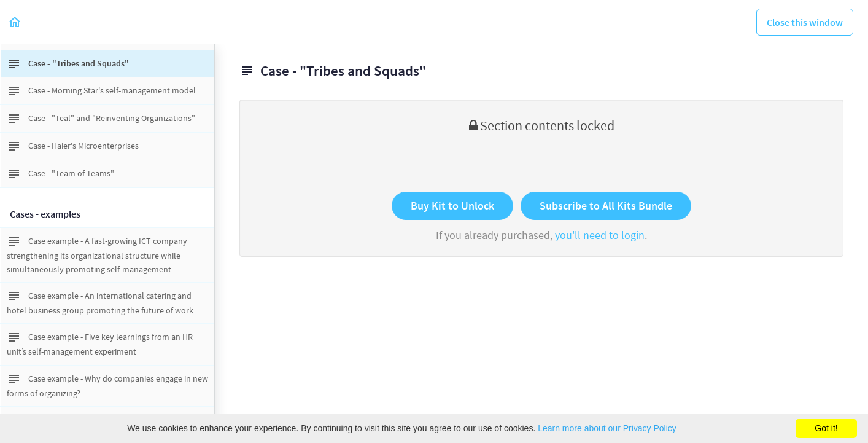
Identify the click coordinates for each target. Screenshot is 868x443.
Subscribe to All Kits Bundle (606, 206)
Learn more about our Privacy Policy (607, 428)
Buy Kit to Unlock (452, 206)
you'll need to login (600, 235)
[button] (15, 22)
